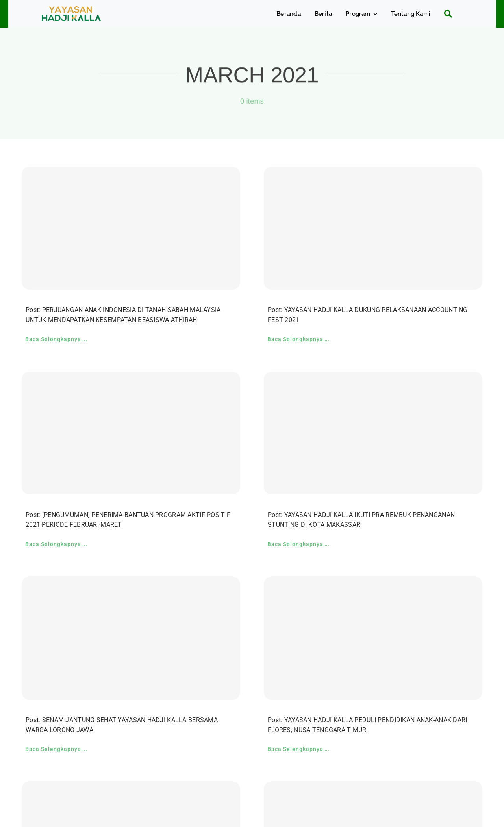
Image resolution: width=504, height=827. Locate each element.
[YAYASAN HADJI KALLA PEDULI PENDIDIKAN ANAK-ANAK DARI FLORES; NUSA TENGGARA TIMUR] (373, 638)
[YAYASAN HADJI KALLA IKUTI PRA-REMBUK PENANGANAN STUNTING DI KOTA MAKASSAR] (373, 433)
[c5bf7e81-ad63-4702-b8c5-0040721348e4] (71, 10)
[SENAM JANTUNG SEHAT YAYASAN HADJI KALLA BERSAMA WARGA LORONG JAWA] (131, 638)
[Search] (445, 14)
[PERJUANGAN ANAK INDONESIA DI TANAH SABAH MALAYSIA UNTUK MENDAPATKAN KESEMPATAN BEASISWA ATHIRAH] (131, 228)
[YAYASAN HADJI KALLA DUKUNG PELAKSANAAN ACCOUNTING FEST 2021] (373, 228)
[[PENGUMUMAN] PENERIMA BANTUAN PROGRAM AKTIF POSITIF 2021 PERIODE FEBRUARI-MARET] (131, 433)
